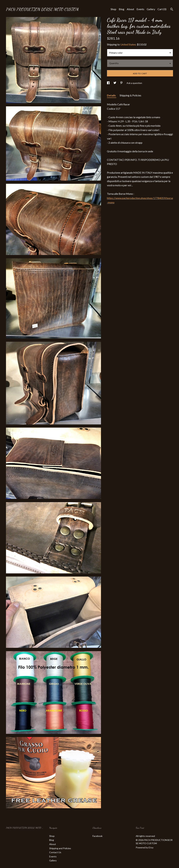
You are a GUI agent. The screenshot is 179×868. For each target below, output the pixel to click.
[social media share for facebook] (109, 83)
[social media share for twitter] (115, 83)
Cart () (162, 9)
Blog (122, 9)
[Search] (172, 10)
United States (128, 44)
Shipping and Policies (60, 848)
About (130, 9)
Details (112, 95)
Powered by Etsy (145, 847)
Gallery (151, 9)
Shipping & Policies (130, 95)
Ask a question (134, 83)
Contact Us (55, 852)
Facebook (97, 836)
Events (140, 9)
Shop (113, 9)
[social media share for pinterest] (122, 83)
